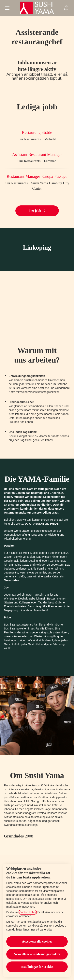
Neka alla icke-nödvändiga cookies (37, 954)
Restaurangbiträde (37, 133)
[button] (66, 8)
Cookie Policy (28, 912)
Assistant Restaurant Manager (37, 155)
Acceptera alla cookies (37, 941)
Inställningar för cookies (37, 967)
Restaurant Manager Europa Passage (37, 177)
